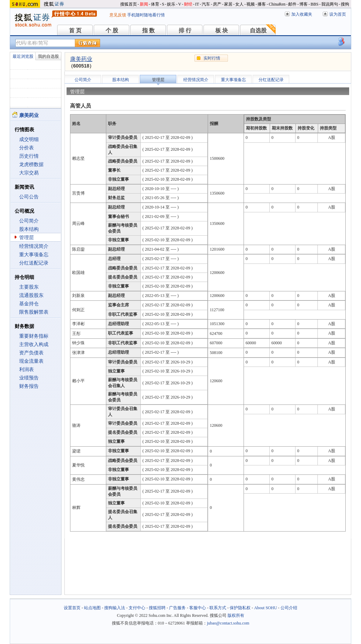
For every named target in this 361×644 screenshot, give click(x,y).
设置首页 (72, 608)
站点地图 (92, 608)
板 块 (222, 30)
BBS (314, 4)
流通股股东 (31, 295)
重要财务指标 (34, 336)
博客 (304, 4)
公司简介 (29, 221)
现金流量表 (31, 361)
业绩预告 (29, 378)
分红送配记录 (34, 263)
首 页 (75, 30)
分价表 (26, 148)
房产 (217, 4)
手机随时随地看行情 (146, 15)
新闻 (144, 4)
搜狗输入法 (115, 608)
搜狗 (345, 4)
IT (197, 4)
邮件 (292, 4)
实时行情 (212, 58)
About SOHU (266, 608)
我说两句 (330, 4)
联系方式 (218, 608)
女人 (239, 4)
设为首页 (338, 14)
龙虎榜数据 (31, 164)
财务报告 (29, 386)
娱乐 (171, 4)
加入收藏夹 (302, 14)
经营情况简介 (34, 246)
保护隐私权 (240, 608)
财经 (188, 4)
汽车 (206, 4)
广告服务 (177, 608)
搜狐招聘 (157, 608)
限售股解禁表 (34, 312)
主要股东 (29, 287)
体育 (155, 4)
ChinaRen (277, 4)
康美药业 (81, 59)
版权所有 (236, 615)
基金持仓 (29, 304)
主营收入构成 (34, 344)
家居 (228, 4)
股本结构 (29, 229)
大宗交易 (29, 173)
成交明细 (29, 139)
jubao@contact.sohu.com (228, 623)
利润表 (26, 370)
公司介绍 (289, 608)
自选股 (258, 30)
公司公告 (29, 197)
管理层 (26, 238)
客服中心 (198, 608)
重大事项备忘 (34, 255)
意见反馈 (118, 15)
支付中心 (137, 608)
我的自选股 (48, 56)
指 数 (148, 30)
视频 (251, 4)
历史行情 (29, 156)
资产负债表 (31, 353)
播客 (262, 4)
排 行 (185, 30)
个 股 (112, 30)
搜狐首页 (129, 4)
